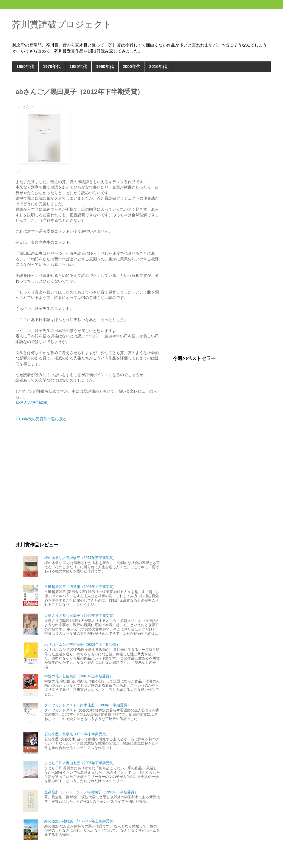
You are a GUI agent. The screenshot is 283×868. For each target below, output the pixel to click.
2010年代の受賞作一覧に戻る (41, 419)
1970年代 (52, 67)
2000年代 (132, 67)
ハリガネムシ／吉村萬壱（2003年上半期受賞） (82, 645)
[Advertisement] (88, 491)
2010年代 (158, 67)
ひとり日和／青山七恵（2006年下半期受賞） (81, 763)
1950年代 (25, 67)
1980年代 (78, 67)
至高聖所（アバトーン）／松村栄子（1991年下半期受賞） (91, 792)
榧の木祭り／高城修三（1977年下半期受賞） (81, 558)
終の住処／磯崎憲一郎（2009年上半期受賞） (81, 821)
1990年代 (105, 67)
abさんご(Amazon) (32, 402)
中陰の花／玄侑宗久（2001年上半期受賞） (79, 676)
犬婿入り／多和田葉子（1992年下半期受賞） (81, 616)
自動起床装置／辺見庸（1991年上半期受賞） (81, 587)
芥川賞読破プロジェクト (62, 24)
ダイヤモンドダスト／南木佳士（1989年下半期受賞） (88, 705)
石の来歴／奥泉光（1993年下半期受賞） (77, 734)
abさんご (26, 107)
